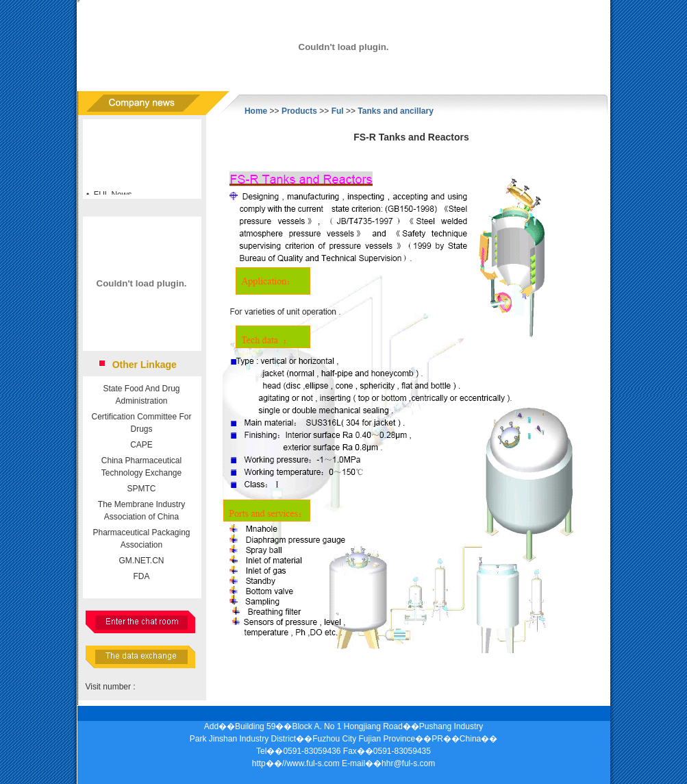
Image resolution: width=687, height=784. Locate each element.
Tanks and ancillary (396, 111)
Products (299, 111)
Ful (338, 111)
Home (256, 111)
